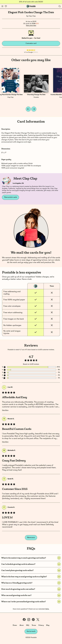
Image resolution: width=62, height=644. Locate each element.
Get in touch (31, 631)
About (22, 625)
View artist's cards (10, 197)
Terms (34, 625)
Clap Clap (32, 16)
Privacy (41, 625)
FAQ (28, 625)
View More (5, 410)
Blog (48, 625)
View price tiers (31, 26)
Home (15, 625)
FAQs (47, 609)
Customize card (31, 43)
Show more (31, 538)
